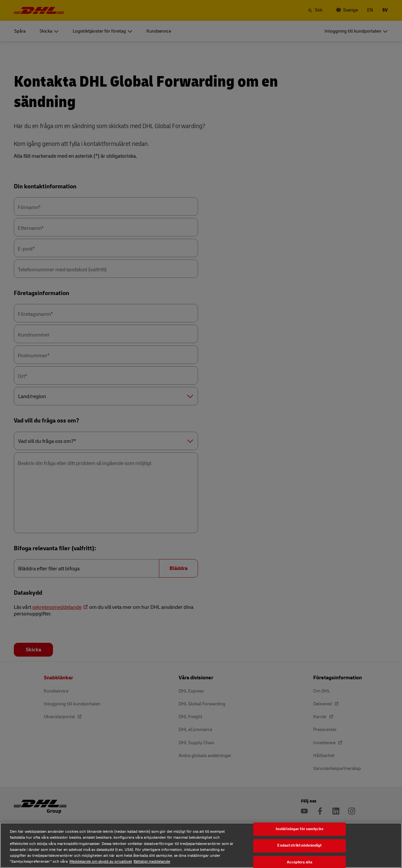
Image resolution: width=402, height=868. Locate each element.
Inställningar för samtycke (300, 829)
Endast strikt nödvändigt (299, 846)
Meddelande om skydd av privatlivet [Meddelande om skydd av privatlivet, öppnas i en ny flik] (101, 862)
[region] (201, 845)
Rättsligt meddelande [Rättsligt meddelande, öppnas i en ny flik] (152, 862)
